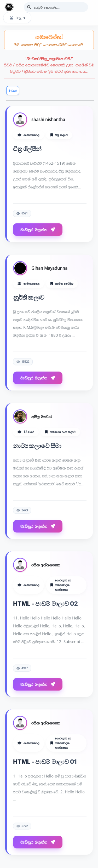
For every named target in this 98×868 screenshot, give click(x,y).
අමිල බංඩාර (42, 417)
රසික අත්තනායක (46, 565)
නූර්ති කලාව (29, 298)
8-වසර (13, 90)
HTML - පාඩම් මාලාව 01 (45, 762)
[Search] (56, 7)
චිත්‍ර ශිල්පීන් (27, 149)
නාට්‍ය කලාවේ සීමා (37, 446)
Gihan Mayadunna (49, 268)
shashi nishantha (48, 120)
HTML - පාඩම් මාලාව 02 (45, 604)
